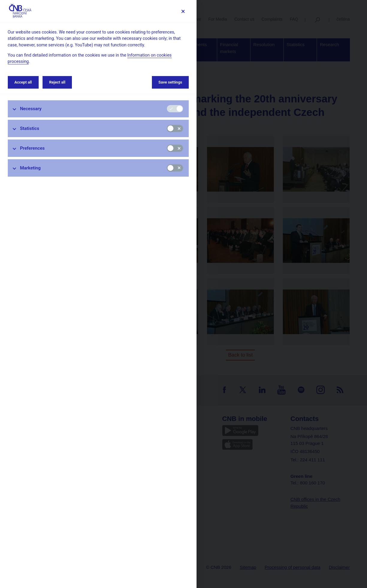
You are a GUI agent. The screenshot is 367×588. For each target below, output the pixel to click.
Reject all (57, 82)
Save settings (170, 82)
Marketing (30, 168)
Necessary (31, 109)
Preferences (33, 148)
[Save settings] (183, 11)
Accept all (23, 82)
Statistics (30, 128)
